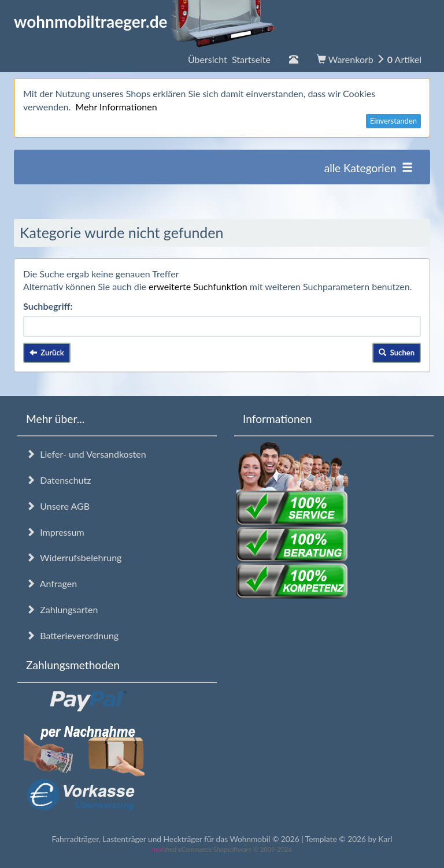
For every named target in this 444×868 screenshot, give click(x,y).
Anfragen (51, 583)
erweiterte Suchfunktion (198, 286)
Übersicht (229, 59)
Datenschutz (58, 480)
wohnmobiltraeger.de (144, 21)
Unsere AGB (58, 506)
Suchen (397, 353)
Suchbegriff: (48, 306)
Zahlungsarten (62, 609)
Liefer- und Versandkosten (86, 454)
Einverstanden (393, 121)
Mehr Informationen (116, 107)
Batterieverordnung (72, 635)
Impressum (55, 532)
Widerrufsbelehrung (74, 557)
